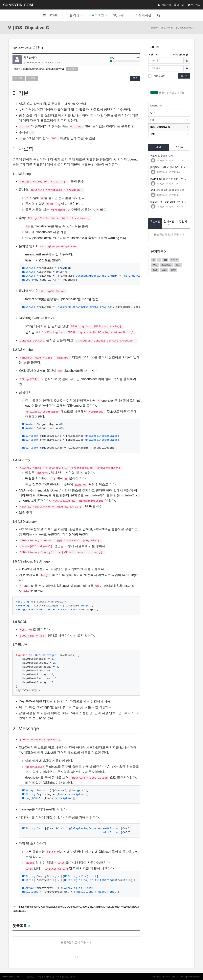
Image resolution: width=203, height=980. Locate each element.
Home (154, 28)
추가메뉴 (194, 5)
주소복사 (72, 69)
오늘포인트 (155, 223)
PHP (153, 120)
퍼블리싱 (73, 15)
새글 (159, 147)
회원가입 (164, 5)
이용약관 (30, 977)
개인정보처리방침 (46, 977)
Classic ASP (157, 106)
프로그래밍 (96, 15)
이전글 (19, 78)
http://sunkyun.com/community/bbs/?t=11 (44, 69)
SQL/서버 (120, 15)
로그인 (179, 5)
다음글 (32, 78)
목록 (135, 78)
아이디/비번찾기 (182, 55)
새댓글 (180, 147)
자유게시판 (143, 15)
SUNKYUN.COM (18, 5)
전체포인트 (169, 223)
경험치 (183, 222)
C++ (153, 113)
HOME (50, 15)
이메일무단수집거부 (67, 977)
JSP (153, 134)
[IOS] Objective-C (160, 127)
